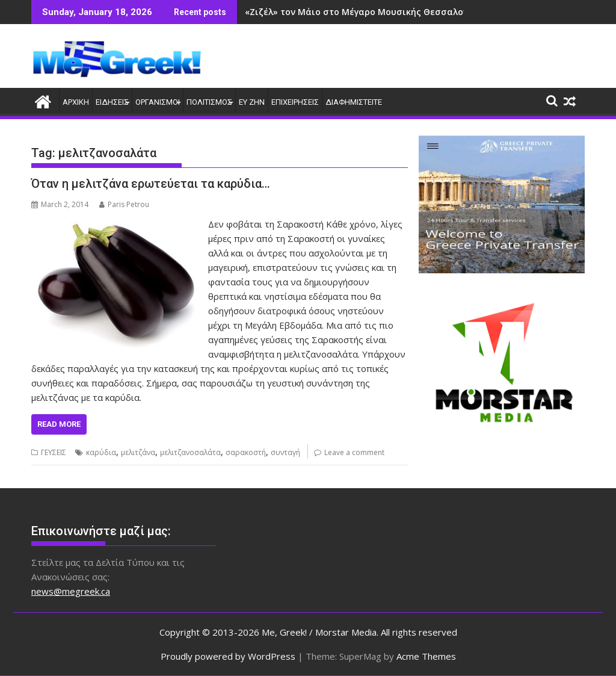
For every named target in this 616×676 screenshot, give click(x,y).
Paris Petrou (124, 204)
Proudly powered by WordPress (228, 656)
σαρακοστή (246, 452)
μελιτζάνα (138, 452)
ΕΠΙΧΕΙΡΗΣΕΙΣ (295, 102)
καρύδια (101, 452)
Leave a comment (354, 452)
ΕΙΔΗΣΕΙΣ (112, 102)
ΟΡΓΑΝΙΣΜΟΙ (158, 102)
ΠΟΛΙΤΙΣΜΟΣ (209, 102)
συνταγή (285, 452)
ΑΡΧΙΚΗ (76, 102)
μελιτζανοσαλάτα (190, 452)
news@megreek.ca (71, 591)
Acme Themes (426, 656)
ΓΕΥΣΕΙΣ (54, 452)
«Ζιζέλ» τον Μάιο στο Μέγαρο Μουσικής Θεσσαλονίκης (366, 12)
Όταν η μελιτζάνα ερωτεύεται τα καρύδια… (151, 184)
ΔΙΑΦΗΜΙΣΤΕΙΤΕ (354, 102)
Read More (59, 424)
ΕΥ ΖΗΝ (252, 102)
